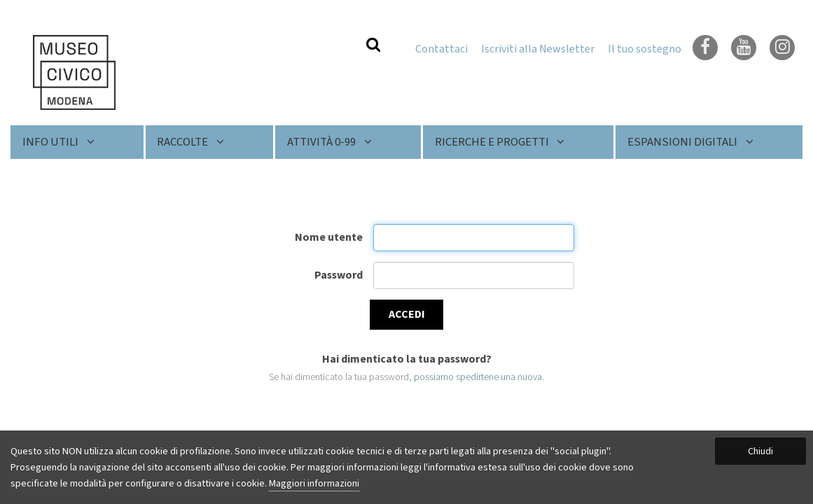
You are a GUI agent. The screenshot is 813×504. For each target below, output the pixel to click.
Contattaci (442, 49)
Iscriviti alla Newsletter (538, 49)
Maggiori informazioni (314, 483)
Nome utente (329, 237)
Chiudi (760, 451)
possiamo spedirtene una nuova (478, 377)
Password (339, 275)
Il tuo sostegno (645, 49)
